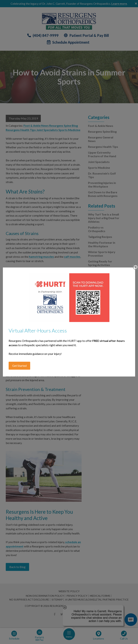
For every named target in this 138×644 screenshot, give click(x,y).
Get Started (19, 366)
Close (136, 267)
